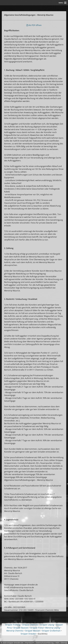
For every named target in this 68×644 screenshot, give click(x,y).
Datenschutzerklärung (45, 643)
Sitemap (64, 643)
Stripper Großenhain (51, 631)
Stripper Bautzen (21, 628)
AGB (57, 643)
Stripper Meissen (33, 631)
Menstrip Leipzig (53, 628)
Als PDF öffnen (34, 25)
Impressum (29, 643)
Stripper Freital (37, 628)
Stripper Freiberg (13, 625)
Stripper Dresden (28, 634)
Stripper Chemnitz (30, 625)
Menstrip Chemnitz (15, 631)
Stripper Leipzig (47, 625)
